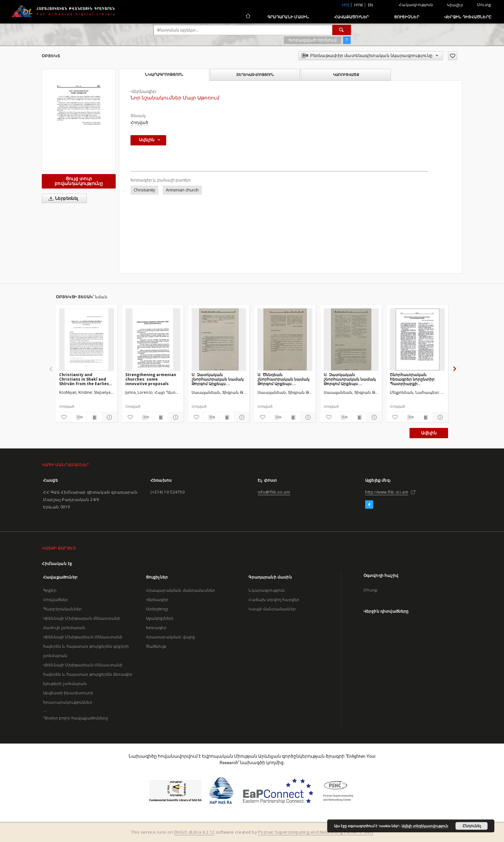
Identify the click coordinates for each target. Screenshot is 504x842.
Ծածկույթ (156, 646)
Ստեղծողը (157, 609)
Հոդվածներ (55, 600)
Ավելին (429, 433)
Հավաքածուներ (352, 17)
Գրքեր (50, 590)
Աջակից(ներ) (160, 618)
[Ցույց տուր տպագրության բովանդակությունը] (94, 417)
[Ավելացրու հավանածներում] (453, 56)
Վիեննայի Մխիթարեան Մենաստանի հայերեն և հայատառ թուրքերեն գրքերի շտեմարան (86, 646)
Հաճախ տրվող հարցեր (274, 600)
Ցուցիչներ (407, 17)
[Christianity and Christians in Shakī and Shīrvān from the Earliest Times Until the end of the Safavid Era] (87, 339)
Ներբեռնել (62, 199)
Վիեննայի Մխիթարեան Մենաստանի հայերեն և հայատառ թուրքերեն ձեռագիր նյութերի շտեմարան (88, 674)
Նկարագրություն (267, 590)
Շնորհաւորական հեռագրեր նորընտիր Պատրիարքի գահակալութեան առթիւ (415, 379)
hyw (359, 5)
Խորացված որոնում (313, 40)
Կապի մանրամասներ (272, 609)
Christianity (144, 190)
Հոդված (139, 122)
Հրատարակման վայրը (171, 637)
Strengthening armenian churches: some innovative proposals (151, 379)
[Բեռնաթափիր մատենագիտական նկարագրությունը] (79, 417)
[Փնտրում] (342, 30)
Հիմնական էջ (57, 564)
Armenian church (182, 190)
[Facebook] (369, 505)
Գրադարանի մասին (288, 17)
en (371, 5)
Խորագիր (156, 628)
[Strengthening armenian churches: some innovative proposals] (153, 339)
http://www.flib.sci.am (387, 492)
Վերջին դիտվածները (468, 17)
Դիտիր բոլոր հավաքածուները (76, 718)
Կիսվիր (455, 5)
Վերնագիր (157, 600)
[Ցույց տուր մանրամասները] (109, 417)
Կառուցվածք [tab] (346, 75)
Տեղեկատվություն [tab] (255, 75)
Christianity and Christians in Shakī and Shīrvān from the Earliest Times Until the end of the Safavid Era (86, 379)
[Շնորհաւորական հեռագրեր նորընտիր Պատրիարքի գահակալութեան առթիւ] (417, 339)
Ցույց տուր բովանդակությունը (79, 181)
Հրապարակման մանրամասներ (180, 590)
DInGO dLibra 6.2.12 (194, 832)
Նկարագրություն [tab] (164, 75)
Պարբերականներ (62, 609)
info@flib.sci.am (274, 492)
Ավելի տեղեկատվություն (425, 826)
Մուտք (484, 5)
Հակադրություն (416, 5)
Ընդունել (472, 826)
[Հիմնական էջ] (248, 17)
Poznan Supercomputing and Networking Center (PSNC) (316, 832)
